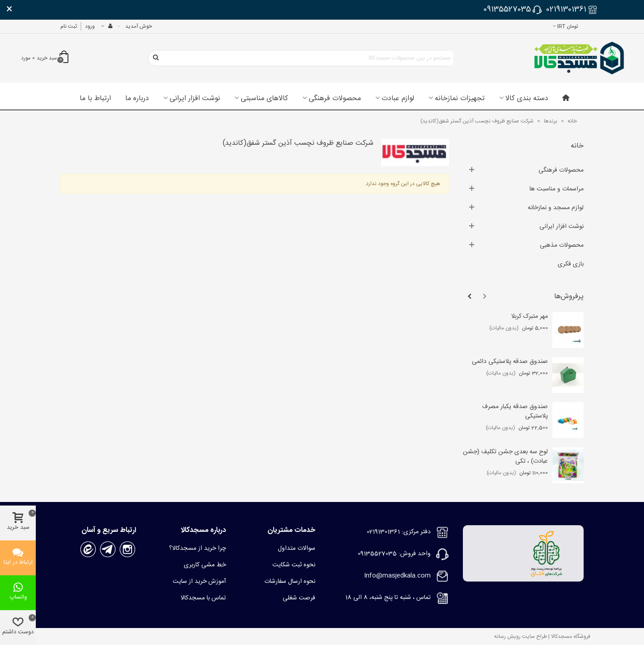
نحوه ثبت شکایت (294, 565)
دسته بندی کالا (527, 99)
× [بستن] (9, 10)
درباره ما (137, 99)
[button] (485, 297)
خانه (577, 146)
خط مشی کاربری (205, 565)
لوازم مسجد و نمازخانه (556, 208)
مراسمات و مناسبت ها (557, 189)
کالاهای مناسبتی (264, 99)
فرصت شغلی (299, 598)
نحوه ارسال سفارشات (290, 582)
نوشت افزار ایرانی (195, 99)
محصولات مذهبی (562, 245)
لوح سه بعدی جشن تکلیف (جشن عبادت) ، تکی (505, 457)
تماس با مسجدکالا (203, 598)
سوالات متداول (297, 548)
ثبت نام (69, 26)
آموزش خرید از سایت (199, 582)
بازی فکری (571, 264)
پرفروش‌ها (569, 297)
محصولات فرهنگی (335, 99)
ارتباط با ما (95, 99)
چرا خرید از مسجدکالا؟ (197, 548)
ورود (90, 26)
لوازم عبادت (398, 99)
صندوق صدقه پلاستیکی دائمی (510, 362)
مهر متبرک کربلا (530, 317)
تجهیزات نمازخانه (460, 99)
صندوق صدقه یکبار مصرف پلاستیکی (515, 412)
